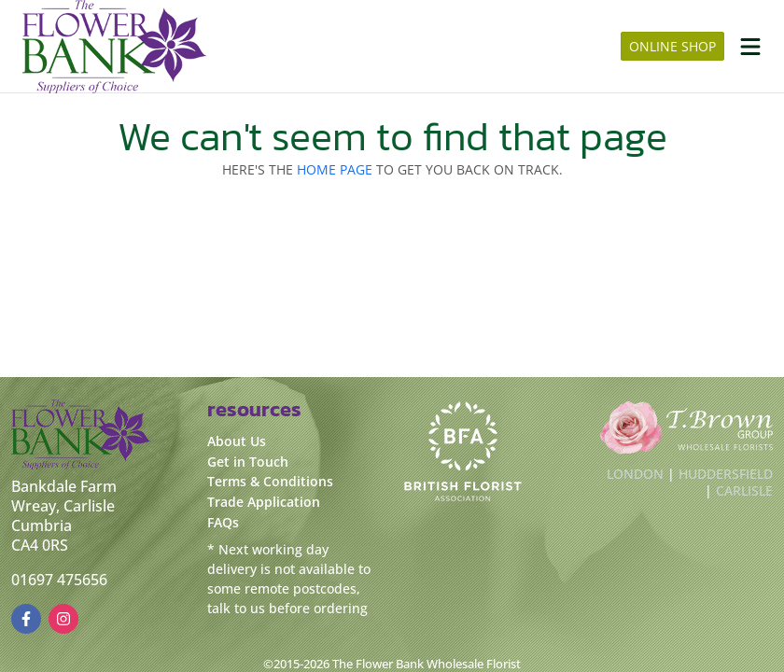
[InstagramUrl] (63, 619)
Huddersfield (726, 474)
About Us (237, 441)
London (635, 474)
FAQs (223, 522)
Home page (335, 169)
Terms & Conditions (270, 481)
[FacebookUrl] (26, 619)
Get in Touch (248, 462)
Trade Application (264, 502)
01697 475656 (59, 580)
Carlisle (744, 490)
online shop (672, 46)
